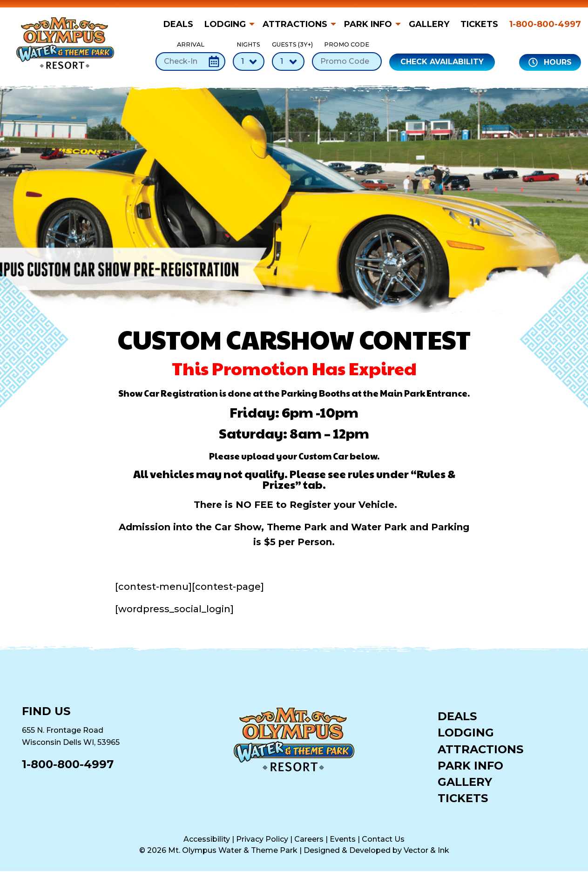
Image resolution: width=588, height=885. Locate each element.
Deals (178, 24)
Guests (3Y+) (288, 56)
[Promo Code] (347, 61)
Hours (550, 62)
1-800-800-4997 (545, 24)
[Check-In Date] (190, 61)
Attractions (295, 24)
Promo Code (347, 56)
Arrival (190, 56)
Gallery (429, 24)
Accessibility (207, 839)
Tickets (479, 24)
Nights (248, 56)
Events (343, 839)
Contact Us (383, 839)
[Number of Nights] (248, 61)
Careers (309, 839)
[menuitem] (181, 24)
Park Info (368, 24)
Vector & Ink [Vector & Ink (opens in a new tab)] (426, 850)
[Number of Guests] (288, 61)
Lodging (225, 24)
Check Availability (442, 62)
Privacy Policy (262, 839)
